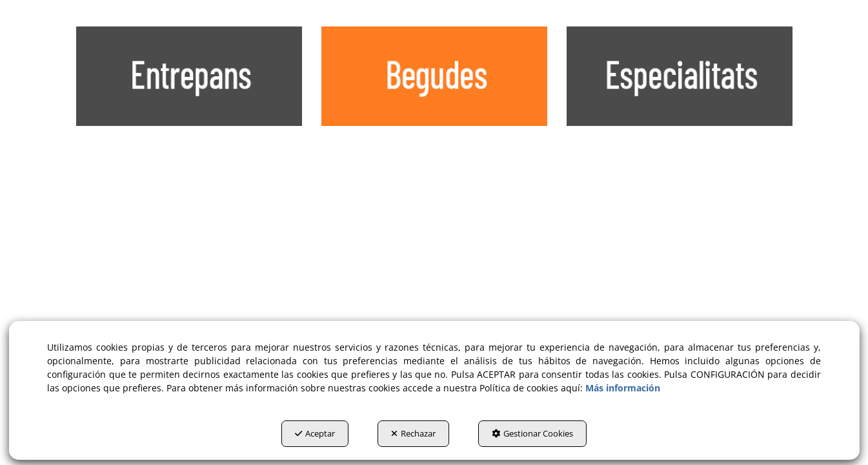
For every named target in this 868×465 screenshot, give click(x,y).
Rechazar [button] (413, 433)
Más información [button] (623, 388)
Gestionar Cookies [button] (532, 433)
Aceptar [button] (315, 433)
